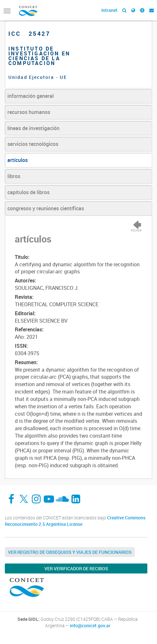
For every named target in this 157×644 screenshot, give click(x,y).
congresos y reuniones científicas (46, 208)
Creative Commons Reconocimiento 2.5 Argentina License (75, 521)
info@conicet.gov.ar (90, 626)
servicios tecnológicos (33, 144)
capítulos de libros (28, 192)
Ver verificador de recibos (76, 568)
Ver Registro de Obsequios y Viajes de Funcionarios (70, 552)
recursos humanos (29, 112)
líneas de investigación (33, 128)
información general (31, 96)
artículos (18, 160)
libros (14, 176)
